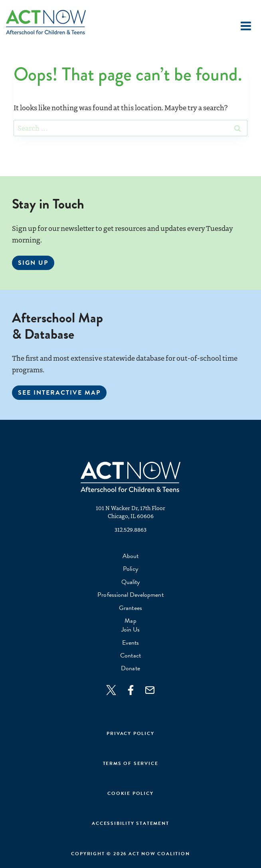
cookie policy (130, 793)
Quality (130, 582)
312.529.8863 (130, 529)
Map (130, 621)
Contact (130, 655)
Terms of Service (131, 763)
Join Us (130, 630)
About (130, 556)
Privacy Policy (130, 733)
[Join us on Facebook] (135, 690)
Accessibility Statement (130, 823)
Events (130, 643)
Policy (130, 569)
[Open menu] (246, 26)
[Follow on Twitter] (115, 690)
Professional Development (130, 595)
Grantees (130, 608)
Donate (130, 668)
